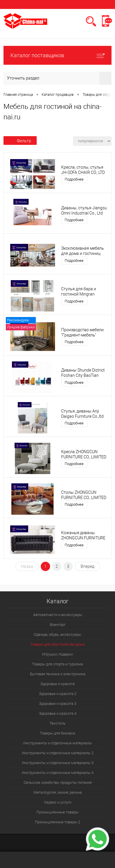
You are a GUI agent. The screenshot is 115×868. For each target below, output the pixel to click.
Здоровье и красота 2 (58, 694)
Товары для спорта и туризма (57, 664)
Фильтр (20, 141)
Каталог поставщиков (57, 55)
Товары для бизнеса (57, 733)
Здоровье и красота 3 (58, 704)
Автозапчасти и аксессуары (58, 615)
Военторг (58, 625)
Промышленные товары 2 (57, 822)
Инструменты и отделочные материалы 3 (58, 763)
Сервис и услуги (58, 802)
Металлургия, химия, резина (58, 792)
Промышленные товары (57, 812)
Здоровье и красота (58, 684)
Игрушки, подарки (57, 654)
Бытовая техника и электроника (58, 674)
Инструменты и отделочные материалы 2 (58, 753)
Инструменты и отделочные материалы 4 (58, 773)
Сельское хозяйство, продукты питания (58, 783)
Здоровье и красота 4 (58, 713)
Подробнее (74, 179)
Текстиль (57, 723)
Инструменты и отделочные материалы (58, 743)
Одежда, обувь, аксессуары (57, 634)
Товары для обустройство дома (57, 644)
